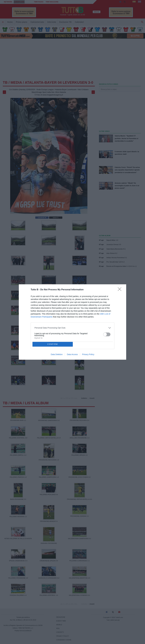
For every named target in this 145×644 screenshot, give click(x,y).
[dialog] (72, 322)
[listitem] (73, 328)
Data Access (72, 354)
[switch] (107, 334)
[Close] (120, 290)
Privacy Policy (88, 354)
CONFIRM (53, 344)
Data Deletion (57, 354)
